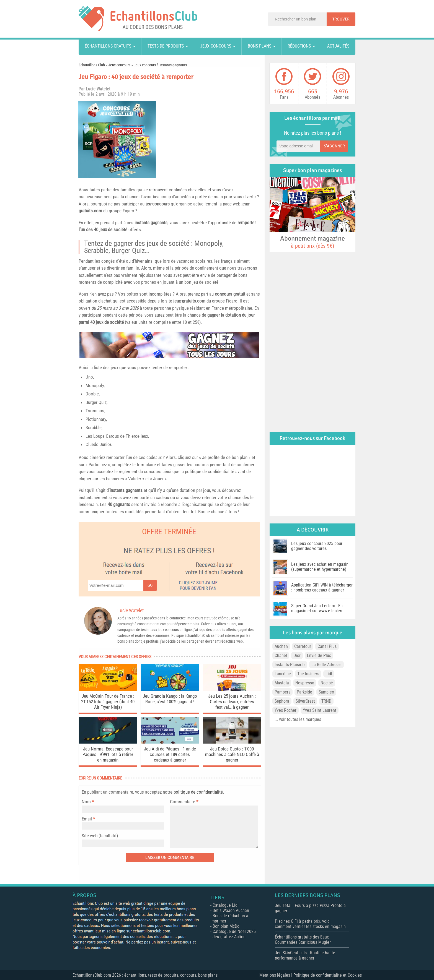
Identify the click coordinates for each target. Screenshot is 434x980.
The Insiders (308, 674)
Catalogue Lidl (226, 905)
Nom (86, 802)
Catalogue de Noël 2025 (234, 931)
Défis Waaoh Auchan (231, 910)
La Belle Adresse (326, 665)
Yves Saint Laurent (320, 710)
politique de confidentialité (198, 792)
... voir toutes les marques (298, 719)
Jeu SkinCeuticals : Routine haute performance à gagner (305, 955)
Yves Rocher (286, 710)
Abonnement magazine (312, 242)
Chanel (281, 655)
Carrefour (303, 646)
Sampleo (326, 692)
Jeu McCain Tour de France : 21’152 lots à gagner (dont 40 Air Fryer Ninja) (108, 702)
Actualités (338, 46)
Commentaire (184, 802)
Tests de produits (166, 46)
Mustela (282, 683)
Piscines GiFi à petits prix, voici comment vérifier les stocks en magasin (310, 924)
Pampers (282, 692)
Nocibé (327, 683)
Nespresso (305, 683)
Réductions (299, 46)
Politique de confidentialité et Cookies (328, 975)
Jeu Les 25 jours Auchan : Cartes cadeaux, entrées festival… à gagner (232, 702)
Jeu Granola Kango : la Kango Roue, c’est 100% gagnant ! (170, 699)
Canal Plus (327, 646)
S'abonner (334, 146)
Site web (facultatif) (100, 836)
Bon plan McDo (226, 926)
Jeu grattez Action (229, 937)
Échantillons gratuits (108, 46)
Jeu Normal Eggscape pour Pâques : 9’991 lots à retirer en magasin (108, 754)
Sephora (282, 701)
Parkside (304, 692)
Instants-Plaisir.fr (290, 665)
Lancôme (283, 674)
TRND (326, 701)
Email (87, 819)
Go (150, 585)
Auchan (281, 646)
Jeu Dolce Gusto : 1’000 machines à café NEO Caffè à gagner (232, 754)
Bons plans (259, 46)
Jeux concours (216, 46)
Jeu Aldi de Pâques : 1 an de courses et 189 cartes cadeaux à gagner (170, 754)
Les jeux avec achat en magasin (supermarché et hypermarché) (320, 567)
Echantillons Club (92, 65)
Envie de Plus (319, 655)
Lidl (329, 674)
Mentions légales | (276, 975)
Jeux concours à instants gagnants (160, 65)
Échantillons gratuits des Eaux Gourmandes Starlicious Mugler (303, 940)
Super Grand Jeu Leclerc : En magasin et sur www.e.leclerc (317, 608)
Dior (297, 655)
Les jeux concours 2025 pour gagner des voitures (317, 546)
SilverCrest (305, 701)
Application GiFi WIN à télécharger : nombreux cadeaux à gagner (322, 587)
